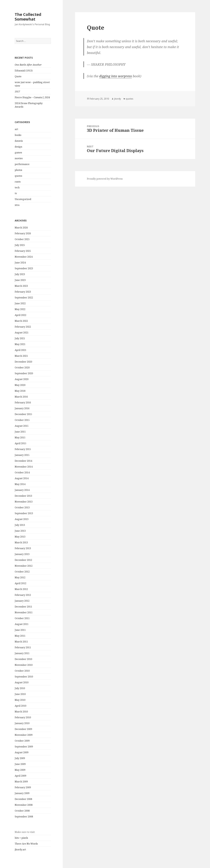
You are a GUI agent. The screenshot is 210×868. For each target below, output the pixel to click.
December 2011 (23, 607)
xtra (17, 205)
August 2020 (22, 379)
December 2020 (23, 362)
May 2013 (20, 537)
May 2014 (20, 484)
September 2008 (24, 817)
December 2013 (23, 496)
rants (18, 182)
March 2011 (21, 642)
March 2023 (21, 286)
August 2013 (22, 519)
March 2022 (21, 321)
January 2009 (22, 793)
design (18, 147)
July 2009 (20, 758)
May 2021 (20, 344)
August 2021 (22, 333)
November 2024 (24, 257)
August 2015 (22, 426)
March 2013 (21, 542)
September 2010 (24, 677)
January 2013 (22, 554)
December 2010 (23, 659)
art (16, 129)
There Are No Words (26, 844)
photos (18, 170)
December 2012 (23, 560)
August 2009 (22, 752)
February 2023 (23, 292)
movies (19, 158)
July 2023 (20, 274)
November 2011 (24, 612)
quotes (18, 176)
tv (16, 193)
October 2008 (22, 811)
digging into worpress (116, 76)
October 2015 (22, 420)
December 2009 (23, 729)
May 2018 (20, 391)
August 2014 (22, 478)
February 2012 (23, 595)
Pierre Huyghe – (32, 97)
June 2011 (20, 630)
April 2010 (20, 706)
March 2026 (21, 228)
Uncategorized (23, 199)
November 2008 (24, 805)
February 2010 (23, 717)
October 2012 (22, 572)
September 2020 (24, 373)
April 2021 (20, 350)
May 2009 (20, 770)
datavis (19, 141)
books (18, 135)
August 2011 (22, 624)
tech (17, 187)
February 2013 (23, 548)
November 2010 (24, 665)
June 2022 (20, 303)
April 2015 (20, 443)
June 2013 (20, 531)
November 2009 (24, 735)
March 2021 (21, 356)
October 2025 (22, 239)
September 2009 (24, 747)
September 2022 (24, 298)
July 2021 (20, 338)
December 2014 (23, 461)
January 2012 (22, 601)
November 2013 (24, 502)
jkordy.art (20, 849)
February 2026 (23, 233)
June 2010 (20, 694)
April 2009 (20, 776)
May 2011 (20, 636)
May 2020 (20, 385)
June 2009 (20, 764)
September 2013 (24, 513)
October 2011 (22, 618)
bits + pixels (21, 838)
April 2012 (20, 583)
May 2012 (20, 577)
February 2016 (23, 403)
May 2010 (20, 700)
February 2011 (23, 647)
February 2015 (23, 449)
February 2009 (23, 787)
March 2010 (21, 712)
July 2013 (20, 525)
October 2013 (22, 507)
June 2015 (20, 432)
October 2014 (22, 472)
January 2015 (22, 455)
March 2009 (21, 782)
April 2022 (20, 315)
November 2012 (24, 566)
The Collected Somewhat (28, 17)
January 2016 (22, 408)
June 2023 (20, 280)
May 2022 (20, 309)
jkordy (117, 99)
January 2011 (22, 653)
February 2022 (23, 327)
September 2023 (24, 268)
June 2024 (20, 263)
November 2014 (24, 467)
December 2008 (23, 799)
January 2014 (22, 490)
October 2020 (22, 368)
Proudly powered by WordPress (105, 179)
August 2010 (22, 682)
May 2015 (20, 437)
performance (22, 164)
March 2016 (21, 397)
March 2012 (21, 589)
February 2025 (23, 251)
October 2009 (22, 741)
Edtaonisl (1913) (24, 71)
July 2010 (20, 688)
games (18, 152)
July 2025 (20, 245)
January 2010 (22, 723)
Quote (18, 76)
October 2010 (22, 671)
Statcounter (8, 866)
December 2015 (23, 414)
